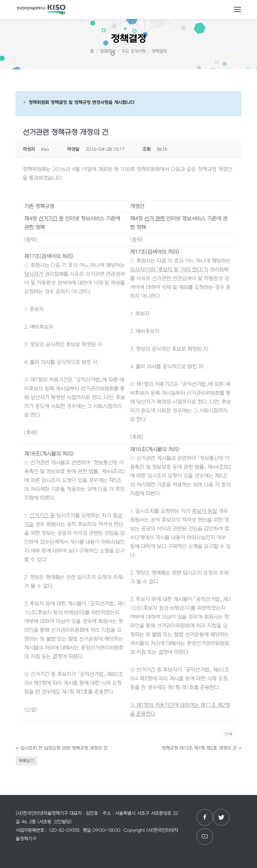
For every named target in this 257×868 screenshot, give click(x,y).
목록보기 (26, 761)
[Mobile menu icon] (238, 9)
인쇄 (228, 734)
